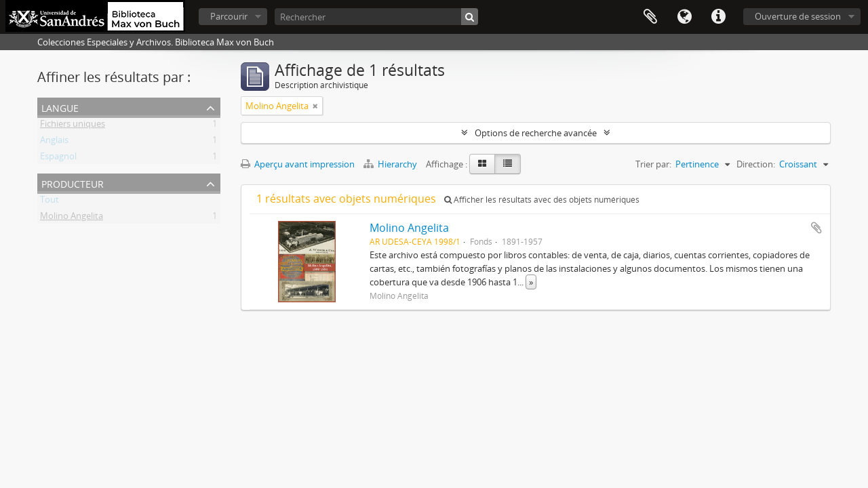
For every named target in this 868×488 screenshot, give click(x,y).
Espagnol (58, 159)
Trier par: (653, 164)
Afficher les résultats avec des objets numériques (542, 200)
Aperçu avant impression (298, 164)
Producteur (73, 183)
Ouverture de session (798, 16)
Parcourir (229, 16)
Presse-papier (650, 17)
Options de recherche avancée (536, 133)
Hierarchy (391, 164)
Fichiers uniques (73, 126)
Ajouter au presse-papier (816, 228)
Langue (684, 17)
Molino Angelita (72, 218)
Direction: (756, 164)
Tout (50, 202)
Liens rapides (718, 17)
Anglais (54, 142)
